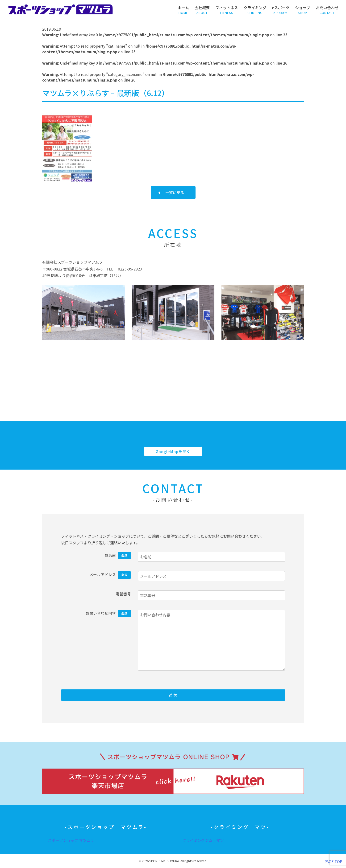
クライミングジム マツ (203, 840)
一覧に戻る (175, 192)
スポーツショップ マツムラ (71, 840)
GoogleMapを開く (173, 451)
